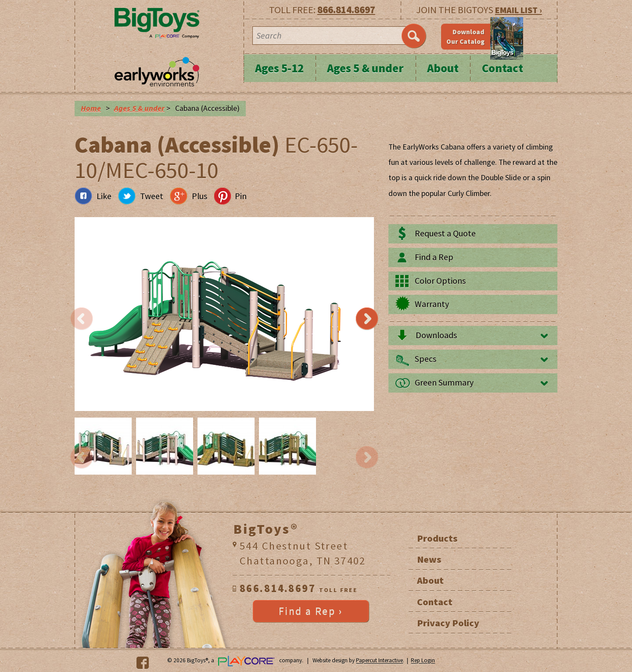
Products (437, 538)
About (443, 68)
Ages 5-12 (279, 68)
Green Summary (444, 382)
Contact (503, 68)
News (429, 559)
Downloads (436, 335)
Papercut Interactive (379, 661)
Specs (426, 359)
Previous (82, 319)
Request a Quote (445, 233)
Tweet (152, 196)
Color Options (440, 281)
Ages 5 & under (365, 68)
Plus (199, 196)
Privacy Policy (448, 623)
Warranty (432, 304)
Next (367, 319)
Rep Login (423, 661)
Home (91, 108)
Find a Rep (434, 257)
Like (104, 196)
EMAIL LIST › (519, 10)
